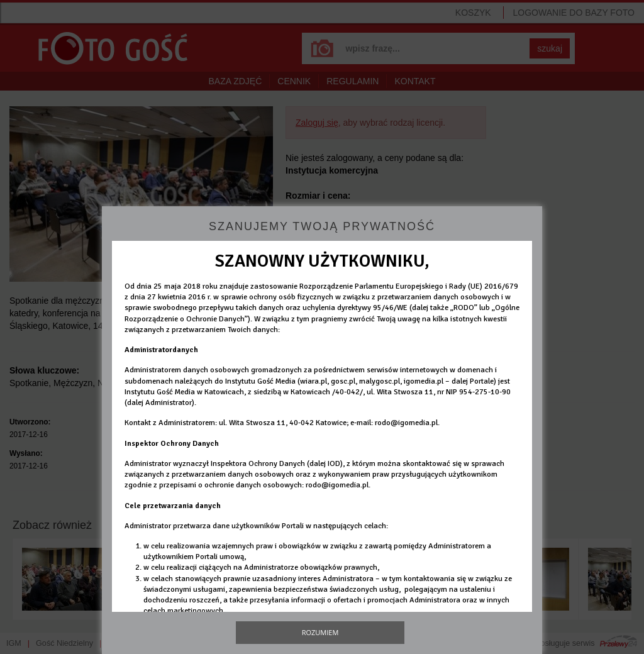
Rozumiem (320, 632)
